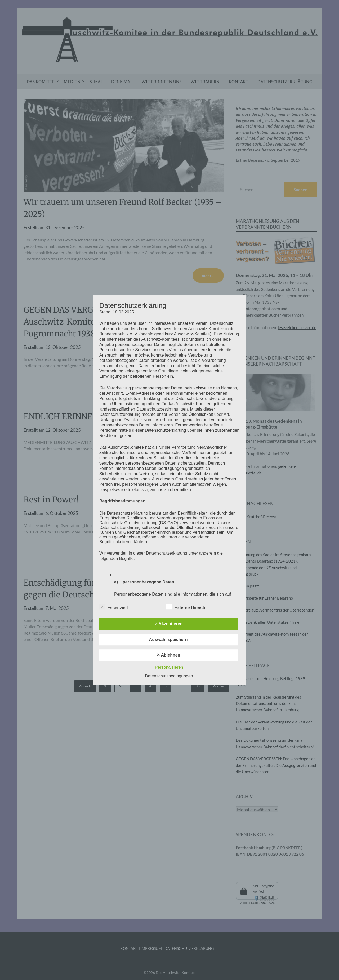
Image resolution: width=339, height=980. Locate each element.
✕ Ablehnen (168, 655)
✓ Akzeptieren (168, 624)
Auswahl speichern (168, 639)
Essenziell (113, 607)
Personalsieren (169, 667)
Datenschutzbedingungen (169, 676)
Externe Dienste (186, 607)
